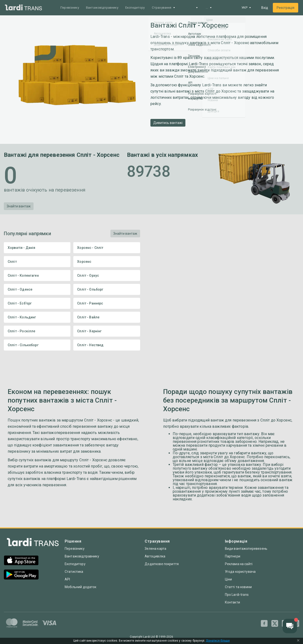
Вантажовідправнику (105, 8)
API (67, 579)
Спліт (37, 262)
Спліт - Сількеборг (37, 345)
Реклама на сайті (239, 564)
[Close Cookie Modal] (298, 641)
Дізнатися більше (218, 641)
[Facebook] (264, 623)
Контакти (232, 602)
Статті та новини (238, 587)
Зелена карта (155, 549)
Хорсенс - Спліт (107, 248)
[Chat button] (290, 626)
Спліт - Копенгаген (37, 275)
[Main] (23, 8)
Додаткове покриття (162, 564)
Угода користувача (240, 572)
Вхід (265, 8)
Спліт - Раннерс (107, 303)
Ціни (229, 579)
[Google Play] (21, 575)
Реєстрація (286, 8)
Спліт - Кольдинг (37, 317)
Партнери (233, 556)
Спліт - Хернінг (107, 331)
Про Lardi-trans (237, 595)
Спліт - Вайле (107, 317)
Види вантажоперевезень (246, 549)
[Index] (33, 543)
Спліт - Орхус (107, 275)
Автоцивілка (155, 556)
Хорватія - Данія (37, 248)
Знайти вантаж (19, 206)
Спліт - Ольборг (107, 289)
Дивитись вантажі (168, 123)
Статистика (74, 572)
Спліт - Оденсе (37, 289)
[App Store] (21, 561)
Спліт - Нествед (107, 345)
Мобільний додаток (81, 587)
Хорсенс (107, 262)
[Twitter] (275, 623)
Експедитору (141, 8)
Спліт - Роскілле (37, 331)
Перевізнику (71, 8)
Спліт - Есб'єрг (37, 303)
